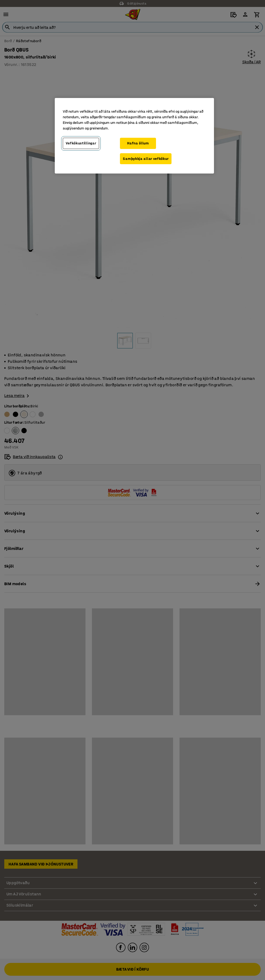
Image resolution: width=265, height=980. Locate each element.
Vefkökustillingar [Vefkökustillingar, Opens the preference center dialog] (81, 143)
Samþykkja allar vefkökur (146, 159)
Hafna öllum (138, 143)
